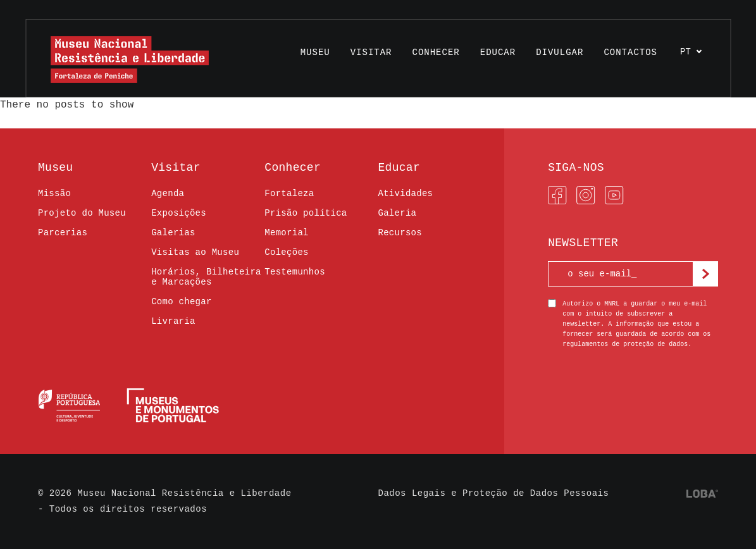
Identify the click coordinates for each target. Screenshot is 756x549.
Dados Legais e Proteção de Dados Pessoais (494, 493)
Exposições (179, 213)
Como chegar (182, 302)
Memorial (286, 233)
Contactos (630, 52)
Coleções (286, 252)
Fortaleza (289, 194)
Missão (54, 194)
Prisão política (306, 213)
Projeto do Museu (82, 213)
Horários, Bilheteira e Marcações (206, 277)
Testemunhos (295, 272)
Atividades (405, 194)
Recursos (400, 233)
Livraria (173, 321)
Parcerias (63, 233)
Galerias (173, 233)
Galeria (397, 213)
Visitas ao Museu (195, 252)
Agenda (168, 194)
